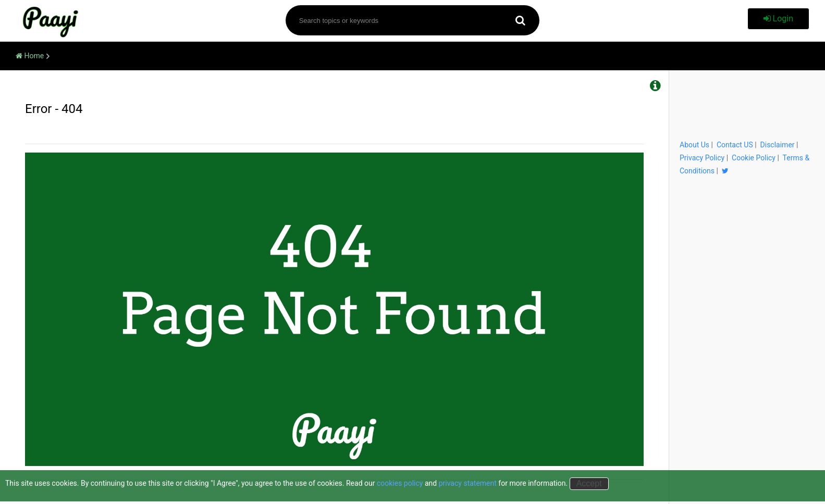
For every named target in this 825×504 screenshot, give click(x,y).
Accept (589, 483)
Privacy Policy (702, 158)
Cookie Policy (754, 158)
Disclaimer (778, 145)
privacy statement (468, 483)
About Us (694, 145)
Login (778, 18)
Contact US (735, 145)
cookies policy (400, 483)
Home (30, 56)
